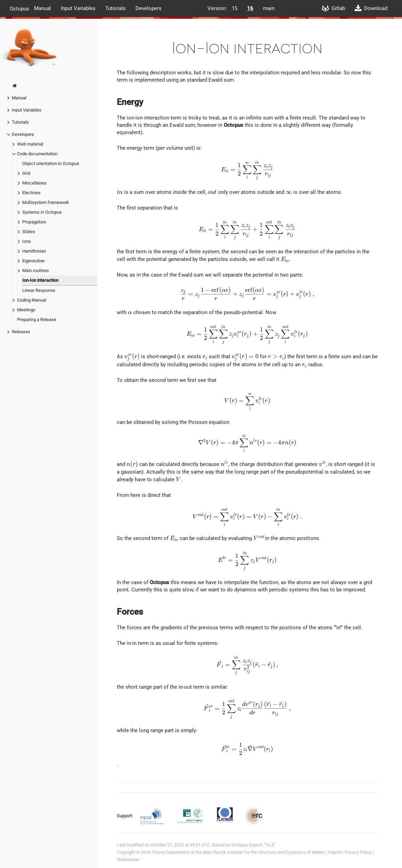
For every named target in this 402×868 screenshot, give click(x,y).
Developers (149, 8)
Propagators (34, 222)
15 (235, 8)
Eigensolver (34, 261)
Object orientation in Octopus (51, 163)
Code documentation (37, 154)
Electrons (31, 193)
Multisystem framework (46, 202)
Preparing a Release (37, 320)
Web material (30, 144)
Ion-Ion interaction (40, 280)
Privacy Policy (358, 852)
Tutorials (116, 8)
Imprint (335, 852)
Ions (27, 241)
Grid (26, 173)
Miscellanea (34, 183)
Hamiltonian (34, 251)
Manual (43, 8)
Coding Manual (32, 300)
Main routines (36, 271)
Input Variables (78, 8)
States (29, 232)
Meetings (26, 310)
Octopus (19, 8)
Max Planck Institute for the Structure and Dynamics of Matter (264, 852)
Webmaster (128, 859)
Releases (21, 332)
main (269, 8)
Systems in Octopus (42, 212)
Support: (125, 815)
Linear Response (39, 290)
